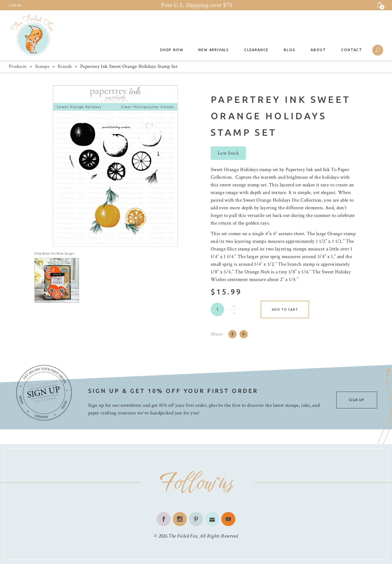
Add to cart (285, 309)
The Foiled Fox (183, 536)
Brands (65, 66)
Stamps (42, 66)
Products (18, 66)
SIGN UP (357, 400)
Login (15, 5)
